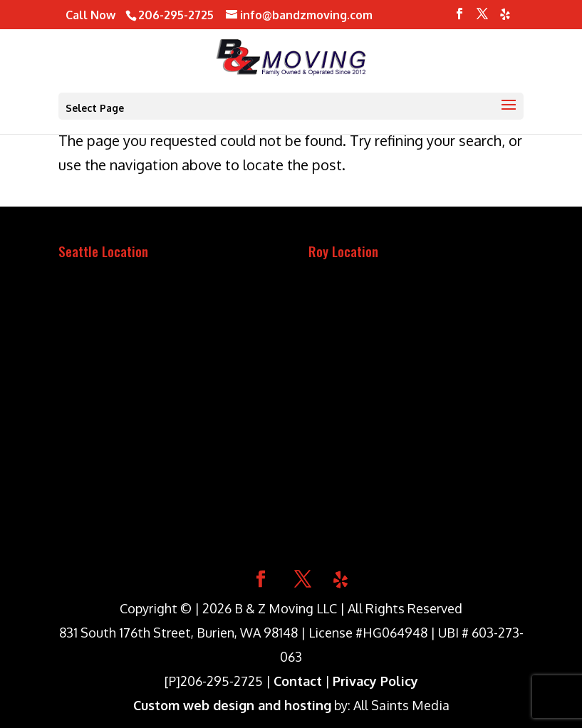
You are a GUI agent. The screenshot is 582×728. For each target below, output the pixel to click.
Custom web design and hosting (232, 705)
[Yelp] (505, 18)
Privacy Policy (375, 681)
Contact (298, 681)
